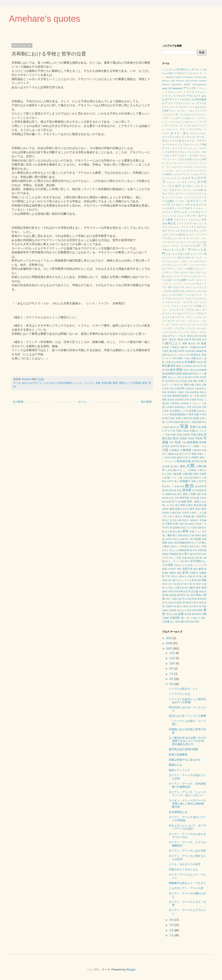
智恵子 (186, 520)
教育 (115, 383)
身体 (182, 466)
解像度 (200, 351)
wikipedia (177, 88)
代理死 (185, 513)
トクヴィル (190, 223)
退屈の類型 (201, 509)
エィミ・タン (180, 133)
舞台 (180, 569)
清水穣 (187, 490)
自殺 (178, 418)
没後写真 (179, 588)
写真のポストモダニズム (183, 870)
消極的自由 (173, 454)
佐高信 (203, 396)
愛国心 (190, 336)
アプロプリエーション (185, 103)
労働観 (166, 618)
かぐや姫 (177, 141)
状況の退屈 (171, 458)
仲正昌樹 (175, 527)
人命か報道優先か (192, 478)
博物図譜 (174, 554)
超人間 (168, 532)
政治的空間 (201, 486)
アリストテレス (170, 107)
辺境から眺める (179, 576)
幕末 (198, 588)
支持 (199, 411)
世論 (177, 486)
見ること (172, 377)
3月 (172, 925)
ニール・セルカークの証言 (185, 864)
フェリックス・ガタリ (176, 261)
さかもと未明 (199, 159)
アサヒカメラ (193, 96)
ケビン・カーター (189, 155)
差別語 (171, 400)
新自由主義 (184, 461)
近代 (195, 366)
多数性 (165, 509)
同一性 (189, 539)
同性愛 (198, 539)
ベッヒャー (195, 276)
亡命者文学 (178, 584)
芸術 (179, 370)
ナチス (184, 231)
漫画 (204, 588)
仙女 (172, 498)
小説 (165, 450)
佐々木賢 (195, 396)
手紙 (184, 442)
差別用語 (179, 400)
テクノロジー (179, 216)
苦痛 (167, 370)
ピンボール (188, 258)
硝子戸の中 (185, 454)
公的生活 (190, 389)
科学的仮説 (191, 351)
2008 (170, 643)
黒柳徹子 (185, 396)
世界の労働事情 (178, 755)
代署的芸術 (175, 513)
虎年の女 (179, 385)
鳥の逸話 (177, 532)
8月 (172, 669)
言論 (190, 381)
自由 (196, 418)
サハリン (179, 163)
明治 (185, 599)
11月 (173, 658)
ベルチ (190, 280)
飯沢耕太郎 (196, 554)
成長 (182, 486)
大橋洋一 (194, 513)
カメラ (166, 145)
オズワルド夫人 (173, 137)
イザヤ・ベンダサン (172, 118)
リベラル (197, 317)
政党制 (165, 490)
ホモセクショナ (193, 291)
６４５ (196, 73)
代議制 (166, 513)
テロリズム (194, 220)
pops (165, 88)
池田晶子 (195, 520)
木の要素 (177, 603)
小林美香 (186, 450)
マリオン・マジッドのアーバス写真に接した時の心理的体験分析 (187, 804)
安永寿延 (202, 336)
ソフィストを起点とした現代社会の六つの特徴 (187, 701)
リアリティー (189, 314)
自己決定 (170, 418)
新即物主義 (197, 461)
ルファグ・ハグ (184, 321)
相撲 (184, 502)
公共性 (165, 389)
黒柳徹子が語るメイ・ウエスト (187, 883)
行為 (187, 392)
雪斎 (204, 494)
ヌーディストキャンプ (178, 242)
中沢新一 (199, 524)
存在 (172, 505)
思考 (172, 411)
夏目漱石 (174, 351)
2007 (170, 649)
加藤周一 (185, 347)
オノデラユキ (189, 137)
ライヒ (168, 314)
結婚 (185, 374)
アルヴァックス (187, 107)
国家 (169, 396)
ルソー (171, 321)
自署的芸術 (187, 418)
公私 (172, 389)
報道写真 (196, 580)
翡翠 (197, 622)
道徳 (165, 543)
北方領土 (169, 588)
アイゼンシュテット (176, 92)
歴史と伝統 (172, 614)
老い (183, 618)
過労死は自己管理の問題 (183, 749)
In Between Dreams (192, 77)
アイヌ (190, 92)
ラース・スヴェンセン (189, 310)
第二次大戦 (171, 520)
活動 (194, 358)
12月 (173, 653)
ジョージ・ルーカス (176, 182)
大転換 (187, 516)
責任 (180, 494)
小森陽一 (197, 446)
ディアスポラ (185, 208)
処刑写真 (175, 446)
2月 (172, 930)
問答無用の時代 (190, 603)
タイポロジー (178, 205)
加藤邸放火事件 (198, 347)
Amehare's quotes (45, 19)
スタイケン (176, 190)
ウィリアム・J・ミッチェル (181, 126)
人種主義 (176, 474)
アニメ (169, 103)
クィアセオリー (186, 145)
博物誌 (165, 554)
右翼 (186, 339)
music (187, 84)
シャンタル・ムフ (171, 171)
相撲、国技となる (197, 502)
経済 (173, 370)
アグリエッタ (169, 96)
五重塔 (198, 385)
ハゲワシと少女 (198, 242)
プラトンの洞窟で (186, 269)
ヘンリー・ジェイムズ (184, 284)
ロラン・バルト (177, 336)
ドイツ (180, 223)
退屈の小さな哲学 (185, 509)
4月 (172, 920)
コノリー (172, 159)
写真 (184, 426)
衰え (177, 481)
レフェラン (191, 328)
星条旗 (173, 490)
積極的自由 (171, 494)
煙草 (185, 343)
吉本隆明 (190, 362)
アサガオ (181, 96)
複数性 (173, 573)
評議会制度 (188, 558)
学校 (98, 383)
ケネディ (174, 156)
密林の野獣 (168, 591)
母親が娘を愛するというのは (177, 580)
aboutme (170, 77)
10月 (173, 663)
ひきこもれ (184, 254)
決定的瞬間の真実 (172, 374)
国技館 (176, 396)
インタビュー (188, 122)
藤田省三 (172, 535)
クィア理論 (201, 145)
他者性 (189, 505)
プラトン (172, 269)
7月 (172, 674)
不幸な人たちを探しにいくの (189, 565)
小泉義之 (174, 450)
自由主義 (196, 422)
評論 (197, 558)
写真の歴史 (197, 435)
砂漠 (187, 400)
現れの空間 (193, 377)
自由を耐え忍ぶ (182, 422)
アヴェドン (201, 92)
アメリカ (201, 103)
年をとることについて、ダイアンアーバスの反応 (187, 827)
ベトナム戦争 (179, 280)
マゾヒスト (178, 299)
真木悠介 (175, 466)
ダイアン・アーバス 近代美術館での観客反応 (187, 785)
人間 (190, 466)
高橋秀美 (194, 392)
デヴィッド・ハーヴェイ (189, 212)
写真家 (183, 438)
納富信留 (184, 550)
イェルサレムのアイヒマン (193, 115)
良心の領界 (186, 610)
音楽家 (166, 347)
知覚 (180, 520)
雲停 (194, 339)
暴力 (187, 584)
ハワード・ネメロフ (180, 246)
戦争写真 (184, 498)
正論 (179, 490)
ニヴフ (203, 231)
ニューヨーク (179, 238)
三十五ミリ (195, 403)
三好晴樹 (184, 403)
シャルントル (200, 167)
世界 (201, 481)
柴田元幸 (174, 427)
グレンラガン (194, 152)
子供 (189, 407)
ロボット (195, 332)
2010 (170, 638)
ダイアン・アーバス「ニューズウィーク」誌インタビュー (187, 794)
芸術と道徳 (189, 370)
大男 (170, 517)
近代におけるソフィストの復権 (187, 716)
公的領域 (199, 389)
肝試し (200, 358)
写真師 (191, 438)
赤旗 (199, 494)
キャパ (173, 144)
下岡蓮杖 (174, 347)
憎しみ (166, 505)
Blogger (131, 970)
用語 (201, 603)
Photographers (199, 84)
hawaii (178, 77)
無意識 (173, 595)
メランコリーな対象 (191, 306)
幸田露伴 (172, 392)
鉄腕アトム (196, 532)
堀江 (187, 588)
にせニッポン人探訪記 (174, 235)
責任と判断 (189, 494)
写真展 (199, 438)
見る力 (181, 377)
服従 (196, 569)
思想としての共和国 (130, 383)
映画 (199, 339)
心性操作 (194, 457)
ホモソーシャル (185, 295)
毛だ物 (168, 603)
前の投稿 (146, 402)
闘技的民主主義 (186, 535)
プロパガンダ (181, 273)
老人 (172, 622)
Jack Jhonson (177, 81)
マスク (169, 299)
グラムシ (182, 152)
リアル (200, 313)
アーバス (189, 88)
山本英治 (170, 407)
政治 (145, 383)
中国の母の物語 (186, 524)
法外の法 (167, 584)
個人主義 (198, 381)
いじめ (186, 118)
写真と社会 (182, 431)
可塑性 (166, 351)
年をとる (174, 550)
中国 (175, 524)
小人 (204, 446)
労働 (204, 614)
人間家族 (192, 470)
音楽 (204, 343)
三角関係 (174, 403)
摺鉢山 (195, 481)
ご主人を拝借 (185, 159)
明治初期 (192, 599)
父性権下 (172, 569)
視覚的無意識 (177, 414)
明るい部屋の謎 (174, 599)
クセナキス (171, 152)
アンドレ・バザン (186, 111)
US (170, 88)
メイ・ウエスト (173, 306)
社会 (178, 442)
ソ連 (187, 201)
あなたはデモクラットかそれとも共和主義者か (48, 383)
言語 (177, 381)
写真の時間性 (184, 435)
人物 (180, 478)
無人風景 (191, 595)
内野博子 (184, 546)
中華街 (169, 524)
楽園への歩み (184, 358)
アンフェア (201, 111)
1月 (172, 935)
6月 (172, 679)
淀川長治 (194, 606)
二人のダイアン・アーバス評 (186, 888)
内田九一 (175, 546)
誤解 (204, 385)
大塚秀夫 (177, 517)
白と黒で (184, 554)
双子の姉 (176, 502)
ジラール (192, 182)
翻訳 (192, 588)
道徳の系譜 (173, 543)
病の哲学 (185, 561)
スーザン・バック (193, 186)
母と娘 (203, 576)
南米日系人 (195, 546)
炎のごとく (173, 343)
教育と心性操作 (184, 366)
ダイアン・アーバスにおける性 (187, 851)
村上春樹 (180, 505)
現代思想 (170, 381)
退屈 (172, 509)
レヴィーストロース (189, 325)
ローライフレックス (179, 332)
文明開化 (194, 573)
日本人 (165, 550)
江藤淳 (181, 392)
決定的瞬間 (201, 370)
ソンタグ (180, 201)
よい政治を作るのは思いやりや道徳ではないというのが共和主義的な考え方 (187, 741)
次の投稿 (18, 402)
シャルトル (187, 167)
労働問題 (175, 618)
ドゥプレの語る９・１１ (183, 689)
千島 (177, 498)
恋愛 (181, 614)
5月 (172, 684)
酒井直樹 (193, 442)
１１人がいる (169, 70)
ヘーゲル (184, 276)
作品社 (200, 400)
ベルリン (199, 280)
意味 (164, 339)
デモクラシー (181, 220)
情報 (194, 454)
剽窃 (177, 622)
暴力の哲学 (195, 584)
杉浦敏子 (185, 481)
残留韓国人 (180, 407)
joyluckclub (177, 84)
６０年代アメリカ (183, 73)
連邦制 (188, 614)
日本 (204, 546)
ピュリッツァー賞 (171, 258)
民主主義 (193, 591)
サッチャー (168, 163)
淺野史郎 (184, 622)
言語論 (184, 381)
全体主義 (195, 498)
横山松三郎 (194, 343)
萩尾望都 (202, 550)
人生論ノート (170, 478)
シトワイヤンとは (179, 694)
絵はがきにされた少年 (179, 355)
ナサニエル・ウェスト (179, 227)
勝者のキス (186, 446)
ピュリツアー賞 (199, 254)
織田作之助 (183, 458)
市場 (194, 407)
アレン (173, 111)
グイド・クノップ (172, 148)
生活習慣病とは (178, 812)
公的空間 (179, 388)
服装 (201, 569)
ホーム (82, 402)
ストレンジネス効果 (193, 190)
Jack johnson (191, 81)
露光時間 (196, 614)
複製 (179, 573)
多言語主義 (200, 505)
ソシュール (190, 197)
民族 (201, 591)
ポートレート (176, 287)
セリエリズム (197, 194)
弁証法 (191, 576)
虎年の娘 (189, 385)
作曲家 (193, 400)
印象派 (180, 339)
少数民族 (197, 450)
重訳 (167, 446)
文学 (185, 573)
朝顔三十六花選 (189, 528)
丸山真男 (176, 362)
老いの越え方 (194, 618)
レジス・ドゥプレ (84, 383)
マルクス (190, 299)
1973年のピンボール (188, 69)
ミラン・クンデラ (183, 302)
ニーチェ (194, 231)
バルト (166, 246)
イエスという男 (170, 115)
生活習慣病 (198, 490)
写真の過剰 (171, 435)
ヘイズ (175, 276)
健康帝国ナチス (196, 374)
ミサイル (169, 302)
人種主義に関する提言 (194, 474)
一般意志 (172, 339)
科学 (182, 351)
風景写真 (188, 569)
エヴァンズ (196, 133)
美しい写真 (175, 558)
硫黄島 (173, 610)
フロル (191, 273)
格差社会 (196, 355)
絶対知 (165, 498)
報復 (204, 580)
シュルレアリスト (181, 174)
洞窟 (204, 539)
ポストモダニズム (175, 291)
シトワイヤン (192, 163)
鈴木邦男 (198, 610)
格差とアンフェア (179, 770)
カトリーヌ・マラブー (194, 141)
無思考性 (181, 595)
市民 (199, 407)
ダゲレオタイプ (194, 205)
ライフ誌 (177, 314)
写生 (172, 442)
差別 (165, 399)
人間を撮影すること (176, 470)
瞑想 (192, 622)
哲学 (186, 531)
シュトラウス (188, 171)
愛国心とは (175, 765)
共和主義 (107, 383)
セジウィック (182, 194)
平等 (168, 576)
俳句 (195, 550)
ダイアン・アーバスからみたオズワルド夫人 (187, 836)
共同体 (200, 362)
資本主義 (194, 414)
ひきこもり (172, 254)
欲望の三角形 (181, 606)
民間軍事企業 (181, 591)
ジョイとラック (173, 178)
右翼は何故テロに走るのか (185, 760)
